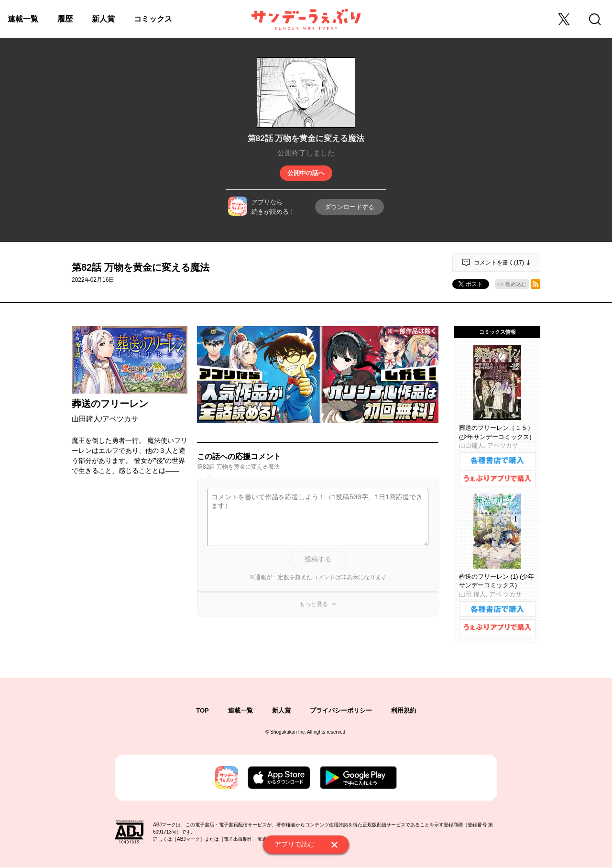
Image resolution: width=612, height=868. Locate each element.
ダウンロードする (350, 207)
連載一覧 (23, 19)
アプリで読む (295, 844)
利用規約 (404, 710)
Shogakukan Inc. (288, 732)
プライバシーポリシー (341, 710)
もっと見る (314, 604)
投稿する (318, 559)
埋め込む (516, 284)
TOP (202, 710)
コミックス (153, 19)
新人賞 (103, 19)
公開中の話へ (306, 173)
